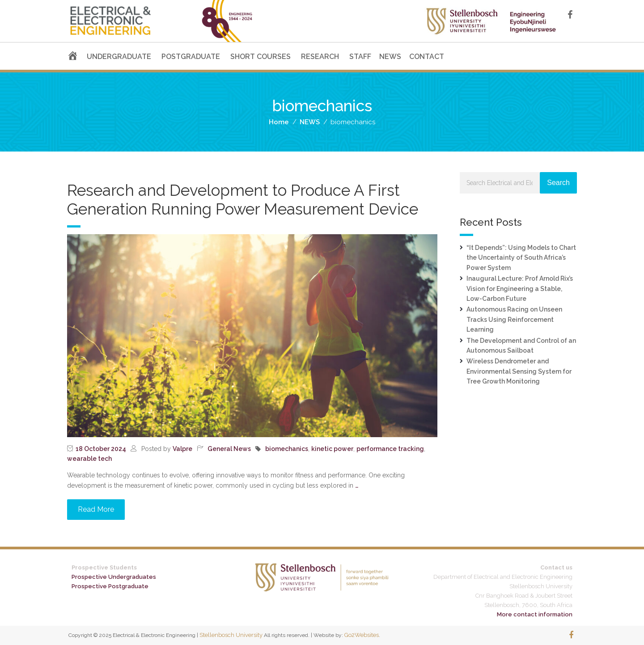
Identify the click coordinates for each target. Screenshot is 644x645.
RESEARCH (320, 57)
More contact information (535, 614)
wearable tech (89, 459)
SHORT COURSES (261, 57)
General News (229, 449)
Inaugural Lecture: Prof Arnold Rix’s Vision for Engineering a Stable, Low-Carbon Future (520, 289)
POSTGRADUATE (191, 57)
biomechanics (287, 449)
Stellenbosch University (231, 635)
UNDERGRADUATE (119, 57)
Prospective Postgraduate (110, 586)
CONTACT (427, 57)
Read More (96, 509)
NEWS (390, 57)
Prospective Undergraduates (114, 577)
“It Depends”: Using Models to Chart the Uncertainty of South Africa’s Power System (521, 258)
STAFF (360, 57)
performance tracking (390, 449)
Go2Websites (362, 635)
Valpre (182, 449)
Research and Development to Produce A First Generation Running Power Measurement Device (243, 200)
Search (558, 183)
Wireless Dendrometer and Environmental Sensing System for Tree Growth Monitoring (519, 371)
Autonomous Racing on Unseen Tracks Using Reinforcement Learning (514, 319)
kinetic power (332, 449)
